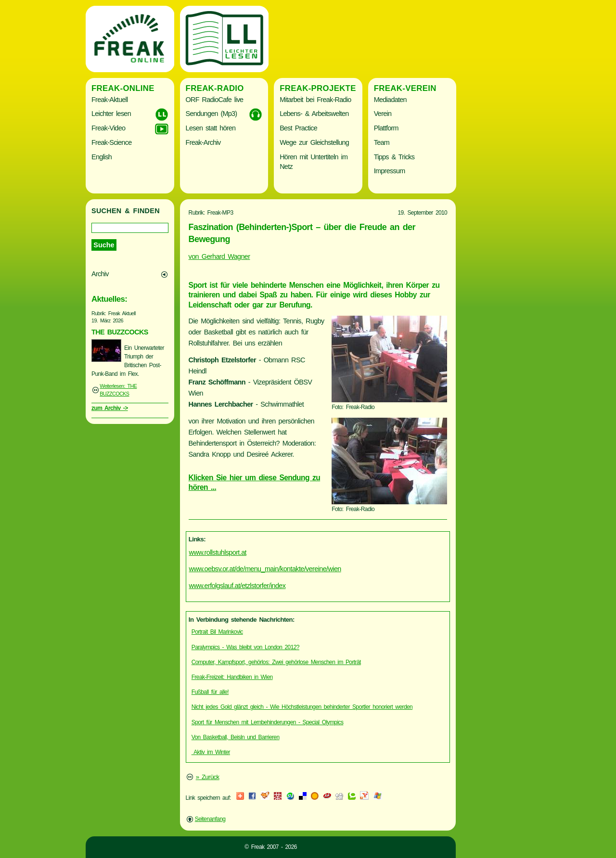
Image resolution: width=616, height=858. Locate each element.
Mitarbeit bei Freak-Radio (315, 100)
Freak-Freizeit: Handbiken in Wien (232, 677)
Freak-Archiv (203, 142)
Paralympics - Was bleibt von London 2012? (245, 647)
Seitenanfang (210, 819)
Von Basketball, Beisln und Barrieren (236, 737)
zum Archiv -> (110, 408)
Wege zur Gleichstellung (314, 142)
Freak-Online (123, 88)
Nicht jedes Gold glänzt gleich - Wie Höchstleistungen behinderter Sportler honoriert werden (302, 707)
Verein (383, 114)
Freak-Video (108, 128)
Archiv (100, 274)
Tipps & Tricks (394, 157)
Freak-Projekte (318, 88)
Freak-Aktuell (109, 100)
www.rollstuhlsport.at (218, 552)
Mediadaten (390, 100)
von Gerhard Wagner (219, 256)
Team (382, 142)
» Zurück (208, 777)
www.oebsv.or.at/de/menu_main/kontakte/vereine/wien (265, 569)
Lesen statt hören (211, 128)
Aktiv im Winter (211, 752)
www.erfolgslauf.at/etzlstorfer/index (237, 586)
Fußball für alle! (210, 692)
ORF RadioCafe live (215, 100)
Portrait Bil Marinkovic (217, 632)
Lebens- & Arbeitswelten (314, 114)
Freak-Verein (405, 88)
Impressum (390, 171)
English (102, 157)
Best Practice (298, 128)
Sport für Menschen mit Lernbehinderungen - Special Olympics (268, 722)
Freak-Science (111, 142)
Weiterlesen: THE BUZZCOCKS (118, 390)
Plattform (386, 128)
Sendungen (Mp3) (212, 114)
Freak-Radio (215, 88)
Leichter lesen (111, 114)
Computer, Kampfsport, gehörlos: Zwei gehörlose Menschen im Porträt (276, 662)
